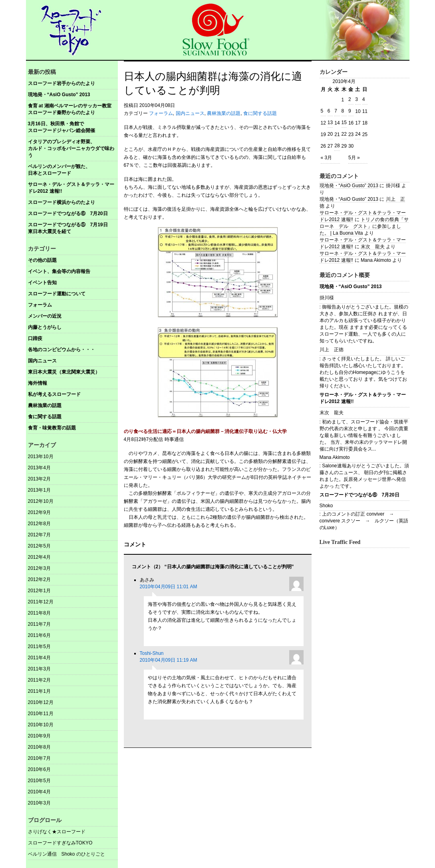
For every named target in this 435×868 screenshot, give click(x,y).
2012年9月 (39, 512)
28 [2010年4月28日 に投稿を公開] (337, 146)
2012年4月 (39, 557)
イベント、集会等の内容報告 (59, 271)
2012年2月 (39, 579)
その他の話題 (42, 260)
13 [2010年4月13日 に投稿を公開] (330, 123)
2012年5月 (39, 546)
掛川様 (327, 298)
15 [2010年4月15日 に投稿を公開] (344, 123)
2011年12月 (41, 602)
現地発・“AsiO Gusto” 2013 (59, 95)
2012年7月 (39, 535)
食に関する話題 (45, 417)
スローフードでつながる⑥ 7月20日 (68, 214)
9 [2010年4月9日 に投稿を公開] (350, 111)
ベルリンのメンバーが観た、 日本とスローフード (73, 170)
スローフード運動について (57, 294)
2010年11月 (41, 714)
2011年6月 (39, 635)
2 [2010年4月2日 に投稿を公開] (350, 99)
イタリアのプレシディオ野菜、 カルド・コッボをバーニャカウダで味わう (73, 148)
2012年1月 (39, 591)
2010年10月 (41, 725)
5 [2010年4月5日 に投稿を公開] (322, 111)
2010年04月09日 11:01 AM (169, 587)
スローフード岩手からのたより (62, 83)
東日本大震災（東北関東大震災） (64, 372)
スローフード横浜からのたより (62, 202)
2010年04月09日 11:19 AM (169, 660)
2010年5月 (39, 781)
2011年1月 (39, 691)
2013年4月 (39, 468)
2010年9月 (39, 736)
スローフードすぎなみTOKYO (60, 843)
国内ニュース (42, 361)
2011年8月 (39, 613)
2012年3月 (39, 568)
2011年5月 (39, 647)
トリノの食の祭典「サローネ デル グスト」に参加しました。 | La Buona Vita (364, 226)
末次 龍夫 (373, 247)
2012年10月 (41, 501)
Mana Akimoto (335, 457)
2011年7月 (39, 624)
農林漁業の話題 (45, 405)
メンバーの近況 (45, 316)
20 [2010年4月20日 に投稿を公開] (330, 134)
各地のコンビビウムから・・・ (62, 350)
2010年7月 (39, 758)
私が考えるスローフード (54, 394)
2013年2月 (39, 479)
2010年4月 (39, 792)
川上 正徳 (332, 350)
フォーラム (40, 305)
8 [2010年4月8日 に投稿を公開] (343, 111)
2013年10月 (41, 457)
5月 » (354, 158)
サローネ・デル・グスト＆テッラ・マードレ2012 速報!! (71, 188)
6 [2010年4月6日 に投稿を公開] (329, 111)
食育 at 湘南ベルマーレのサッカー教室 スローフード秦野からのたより (73, 109)
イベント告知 (42, 283)
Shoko (326, 506)
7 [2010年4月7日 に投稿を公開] (336, 111)
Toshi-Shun (152, 653)
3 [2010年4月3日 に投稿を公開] (357, 99)
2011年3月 (39, 669)
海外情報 (38, 383)
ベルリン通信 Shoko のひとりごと (67, 854)
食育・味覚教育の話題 (52, 428)
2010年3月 (39, 803)
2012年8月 (39, 524)
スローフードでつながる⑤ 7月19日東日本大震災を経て (68, 228)
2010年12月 (41, 702)
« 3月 (327, 158)
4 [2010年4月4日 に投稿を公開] (364, 99)
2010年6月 (39, 769)
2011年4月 (39, 658)
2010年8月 (39, 747)
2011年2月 (39, 680)
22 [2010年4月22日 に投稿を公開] (344, 134)
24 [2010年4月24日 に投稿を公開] (358, 134)
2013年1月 (39, 490)
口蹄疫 (35, 338)
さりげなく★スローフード (57, 832)
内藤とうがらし (45, 327)
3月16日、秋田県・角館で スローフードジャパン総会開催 (73, 127)
